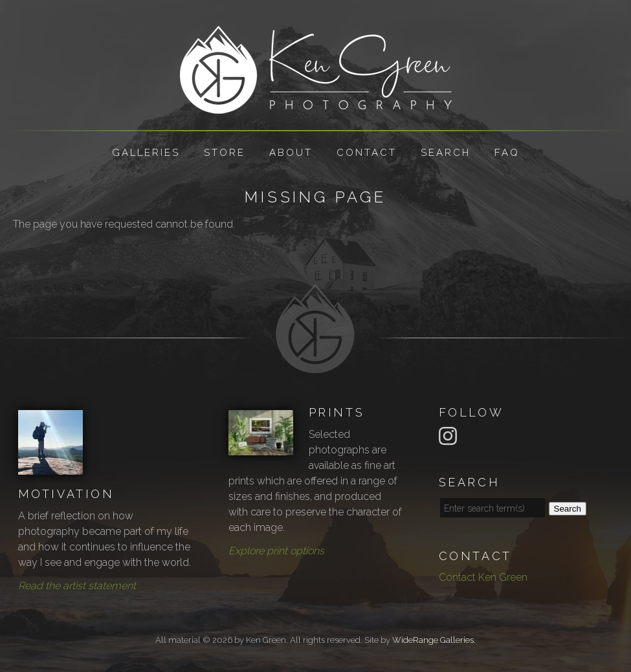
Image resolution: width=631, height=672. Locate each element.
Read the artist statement (77, 586)
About (291, 153)
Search (446, 153)
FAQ (507, 153)
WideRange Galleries (433, 640)
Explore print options (276, 551)
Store (225, 153)
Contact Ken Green (483, 577)
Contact (367, 153)
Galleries (146, 153)
